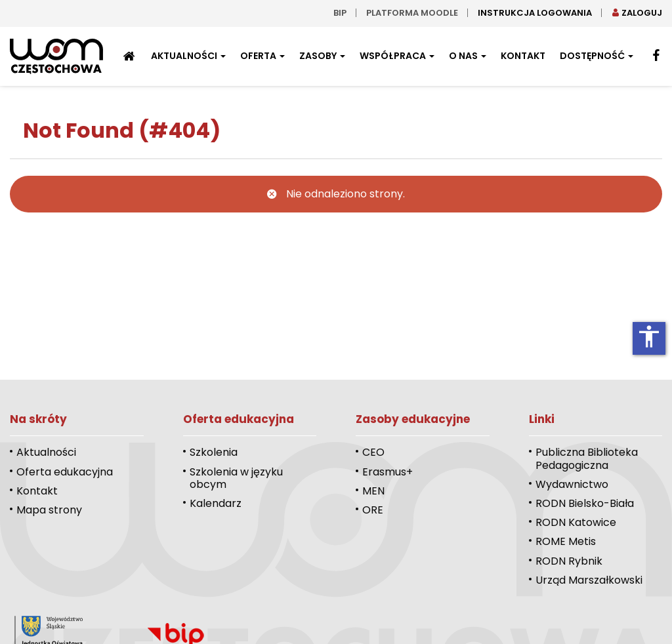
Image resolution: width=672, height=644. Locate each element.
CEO (373, 452)
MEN (373, 491)
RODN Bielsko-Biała (585, 503)
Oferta (262, 56)
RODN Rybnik (569, 561)
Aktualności (188, 56)
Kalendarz (216, 503)
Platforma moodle (412, 13)
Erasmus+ (388, 472)
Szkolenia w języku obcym (236, 478)
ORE (373, 510)
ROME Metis (566, 541)
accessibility (649, 336)
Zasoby (322, 56)
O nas (468, 56)
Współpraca (397, 56)
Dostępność (597, 56)
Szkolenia (214, 452)
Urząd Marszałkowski (589, 580)
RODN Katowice (576, 522)
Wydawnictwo (572, 484)
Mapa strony (49, 510)
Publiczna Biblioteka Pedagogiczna (587, 458)
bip (340, 13)
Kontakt (523, 56)
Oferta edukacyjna (65, 472)
